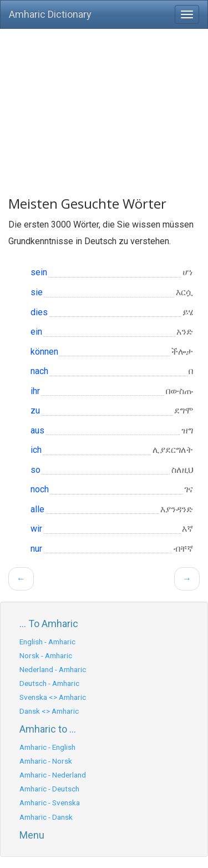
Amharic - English (47, 747)
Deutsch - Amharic (49, 683)
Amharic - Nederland (53, 775)
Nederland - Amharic (53, 669)
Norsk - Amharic (46, 655)
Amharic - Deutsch (49, 789)
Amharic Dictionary (50, 14)
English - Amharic (47, 642)
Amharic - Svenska (50, 803)
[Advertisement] (104, 107)
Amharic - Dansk (46, 817)
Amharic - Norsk (46, 761)
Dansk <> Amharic (49, 711)
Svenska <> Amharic (53, 697)
